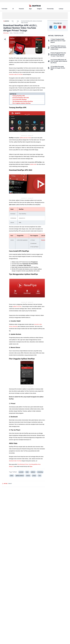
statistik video (33, 164)
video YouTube (15, 461)
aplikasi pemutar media (25, 138)
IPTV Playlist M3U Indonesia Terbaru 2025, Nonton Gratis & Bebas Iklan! (58, 48)
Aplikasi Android (20, 476)
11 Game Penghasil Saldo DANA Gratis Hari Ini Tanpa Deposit (58, 41)
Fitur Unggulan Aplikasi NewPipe (22, 103)
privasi (34, 476)
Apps (30, 9)
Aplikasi (33, 472)
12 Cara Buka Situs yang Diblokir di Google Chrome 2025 (58, 68)
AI (13, 9)
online (12, 476)
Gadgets (39, 9)
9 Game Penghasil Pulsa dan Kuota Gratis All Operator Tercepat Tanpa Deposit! (58, 54)
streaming (40, 472)
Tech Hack (4, 9)
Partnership (50, 9)
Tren (40, 476)
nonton (28, 476)
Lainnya (61, 9)
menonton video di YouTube (16, 74)
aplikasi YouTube (17, 306)
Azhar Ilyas (6, 33)
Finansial (21, 9)
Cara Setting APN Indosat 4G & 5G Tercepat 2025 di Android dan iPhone (59, 61)
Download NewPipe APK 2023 (21, 98)
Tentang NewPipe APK (19, 96)
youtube (21, 472)
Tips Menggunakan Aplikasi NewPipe (23, 101)
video (27, 472)
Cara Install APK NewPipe (20, 100)
